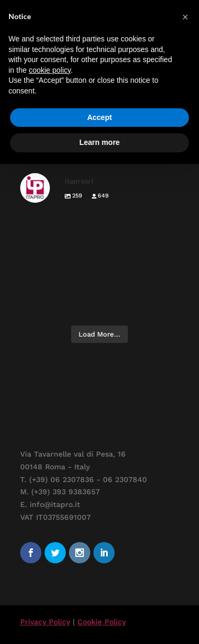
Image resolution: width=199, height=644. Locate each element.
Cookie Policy (102, 622)
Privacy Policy (45, 622)
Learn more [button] (99, 142)
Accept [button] (99, 117)
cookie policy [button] (50, 70)
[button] (185, 17)
